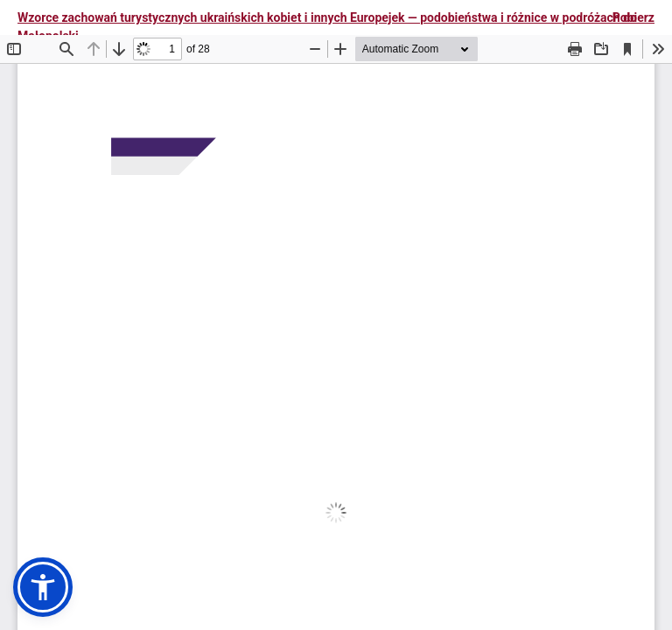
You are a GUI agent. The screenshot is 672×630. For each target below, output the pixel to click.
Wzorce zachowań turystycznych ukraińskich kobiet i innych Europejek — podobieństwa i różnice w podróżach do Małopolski (327, 27)
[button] (43, 587)
